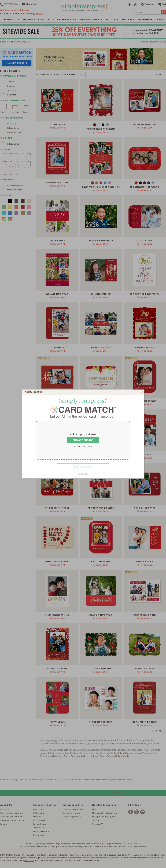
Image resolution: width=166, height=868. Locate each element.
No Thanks (83, 473)
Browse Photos (83, 440)
